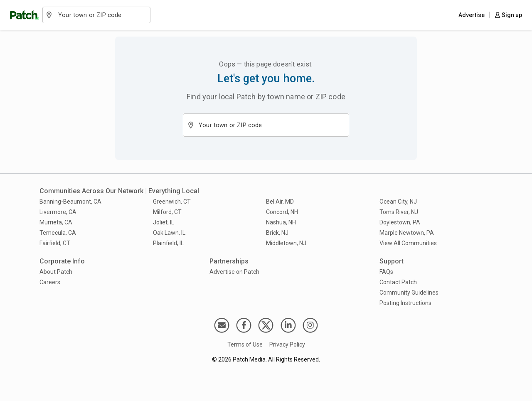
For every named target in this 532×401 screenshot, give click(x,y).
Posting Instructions (405, 303)
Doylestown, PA (400, 222)
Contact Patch (398, 282)
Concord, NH (282, 212)
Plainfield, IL (168, 243)
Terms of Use (245, 344)
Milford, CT (167, 212)
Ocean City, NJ (398, 202)
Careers (50, 282)
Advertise (472, 15)
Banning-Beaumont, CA (70, 202)
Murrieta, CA (56, 222)
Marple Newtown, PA (407, 233)
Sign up (509, 15)
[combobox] (101, 15)
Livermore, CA (58, 212)
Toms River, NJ (399, 212)
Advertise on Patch (234, 272)
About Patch (56, 272)
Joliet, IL (164, 222)
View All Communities (408, 243)
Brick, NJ (277, 233)
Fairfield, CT (55, 243)
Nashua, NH (281, 222)
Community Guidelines (409, 293)
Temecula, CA (58, 233)
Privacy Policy (287, 344)
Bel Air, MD (280, 202)
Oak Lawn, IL (169, 233)
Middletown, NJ (286, 243)
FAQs (386, 272)
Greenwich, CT (172, 202)
